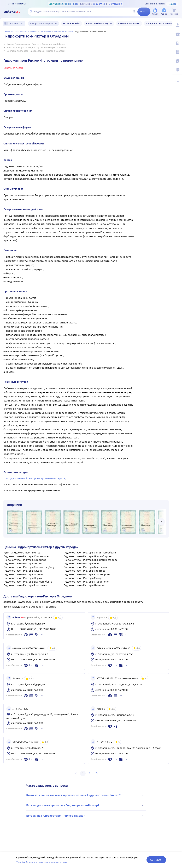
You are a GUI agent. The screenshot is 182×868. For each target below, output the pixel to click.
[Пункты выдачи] (177, 70)
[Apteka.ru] (15, 12)
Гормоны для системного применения (56, 32)
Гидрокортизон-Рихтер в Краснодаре (26, 556)
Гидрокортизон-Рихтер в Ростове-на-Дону (29, 567)
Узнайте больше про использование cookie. (42, 864)
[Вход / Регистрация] (177, 25)
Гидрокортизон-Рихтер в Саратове (84, 571)
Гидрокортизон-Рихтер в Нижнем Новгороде (90, 560)
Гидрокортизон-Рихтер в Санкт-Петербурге (90, 552)
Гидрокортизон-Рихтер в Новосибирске (87, 556)
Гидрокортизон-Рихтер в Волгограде (86, 567)
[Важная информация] (177, 61)
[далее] (161, 522)
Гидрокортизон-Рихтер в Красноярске (87, 574)
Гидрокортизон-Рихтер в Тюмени (24, 574)
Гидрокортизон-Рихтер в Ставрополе (86, 582)
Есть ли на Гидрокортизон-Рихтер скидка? (85, 815)
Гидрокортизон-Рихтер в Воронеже (25, 560)
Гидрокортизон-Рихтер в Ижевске (84, 585)
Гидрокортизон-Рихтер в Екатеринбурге (28, 582)
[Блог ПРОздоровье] (177, 43)
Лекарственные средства (26, 32)
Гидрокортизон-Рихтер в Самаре (83, 578)
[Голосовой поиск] (134, 12)
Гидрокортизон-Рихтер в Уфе (81, 563)
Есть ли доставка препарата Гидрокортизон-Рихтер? (85, 805)
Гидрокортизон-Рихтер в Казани (23, 571)
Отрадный (8, 32)
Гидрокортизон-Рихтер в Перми (23, 578)
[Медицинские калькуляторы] (177, 52)
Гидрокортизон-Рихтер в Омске (22, 563)
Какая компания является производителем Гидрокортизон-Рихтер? (85, 795)
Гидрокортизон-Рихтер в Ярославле (25, 585)
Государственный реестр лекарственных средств (36, 478)
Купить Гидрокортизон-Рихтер (22, 552)
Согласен (156, 861)
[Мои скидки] (177, 34)
